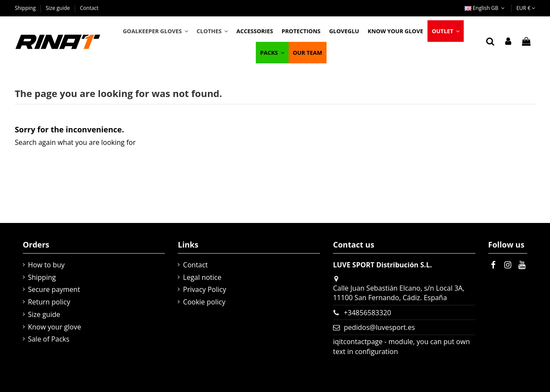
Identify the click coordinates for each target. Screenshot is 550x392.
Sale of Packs (49, 339)
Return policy (49, 302)
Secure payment (54, 289)
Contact (89, 8)
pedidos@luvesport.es (379, 327)
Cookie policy (204, 302)
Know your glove (55, 327)
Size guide (58, 8)
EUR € (526, 8)
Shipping (26, 8)
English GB (486, 8)
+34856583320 (368, 313)
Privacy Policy (204, 289)
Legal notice (202, 277)
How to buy (46, 265)
